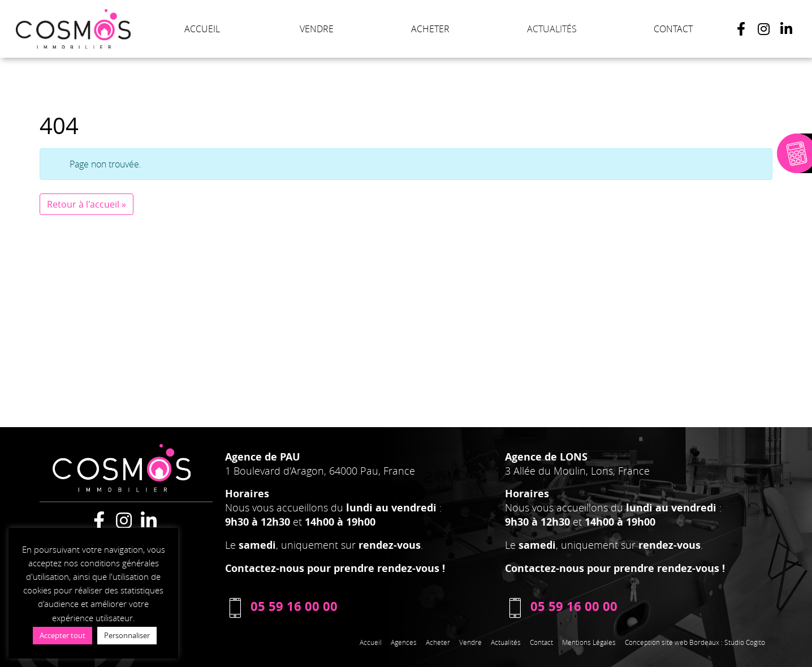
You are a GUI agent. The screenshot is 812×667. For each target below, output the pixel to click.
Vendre (470, 642)
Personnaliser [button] (127, 635)
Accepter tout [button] (62, 635)
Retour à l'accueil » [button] (87, 204)
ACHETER (430, 29)
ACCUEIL (202, 29)
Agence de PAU (263, 457)
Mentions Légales (589, 642)
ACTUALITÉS (552, 29)
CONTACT (673, 29)
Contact (541, 642)
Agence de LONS (546, 457)
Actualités (506, 642)
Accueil (371, 642)
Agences (404, 642)
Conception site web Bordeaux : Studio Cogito (695, 642)
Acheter (438, 642)
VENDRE (317, 29)
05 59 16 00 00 (281, 606)
